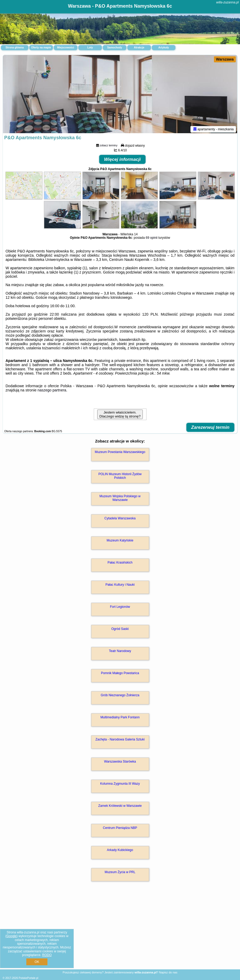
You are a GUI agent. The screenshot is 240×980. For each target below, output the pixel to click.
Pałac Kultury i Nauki (120, 585)
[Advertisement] (120, 931)
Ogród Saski (120, 630)
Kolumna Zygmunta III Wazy (120, 784)
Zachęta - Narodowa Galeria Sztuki (120, 740)
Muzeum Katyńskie (120, 541)
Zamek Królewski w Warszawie (120, 807)
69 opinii (152, 238)
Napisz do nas (168, 972)
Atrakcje (139, 48)
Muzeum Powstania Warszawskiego (120, 453)
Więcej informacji (123, 160)
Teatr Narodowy (120, 652)
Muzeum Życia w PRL (120, 873)
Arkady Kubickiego (120, 851)
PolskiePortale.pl (28, 978)
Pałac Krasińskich (120, 563)
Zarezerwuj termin (210, 428)
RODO (47, 955)
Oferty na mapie (41, 48)
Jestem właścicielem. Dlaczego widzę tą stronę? (120, 415)
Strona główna (15, 48)
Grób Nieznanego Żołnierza (120, 696)
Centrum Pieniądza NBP (120, 829)
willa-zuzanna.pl (227, 2)
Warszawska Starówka (120, 762)
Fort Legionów (120, 608)
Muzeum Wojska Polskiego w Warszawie (120, 499)
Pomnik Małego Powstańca (120, 674)
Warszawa (225, 59)
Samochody (115, 48)
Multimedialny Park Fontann (120, 718)
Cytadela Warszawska (120, 519)
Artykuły (164, 48)
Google (11, 936)
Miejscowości (66, 48)
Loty (90, 48)
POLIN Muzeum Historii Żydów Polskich (120, 477)
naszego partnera (52, 391)
